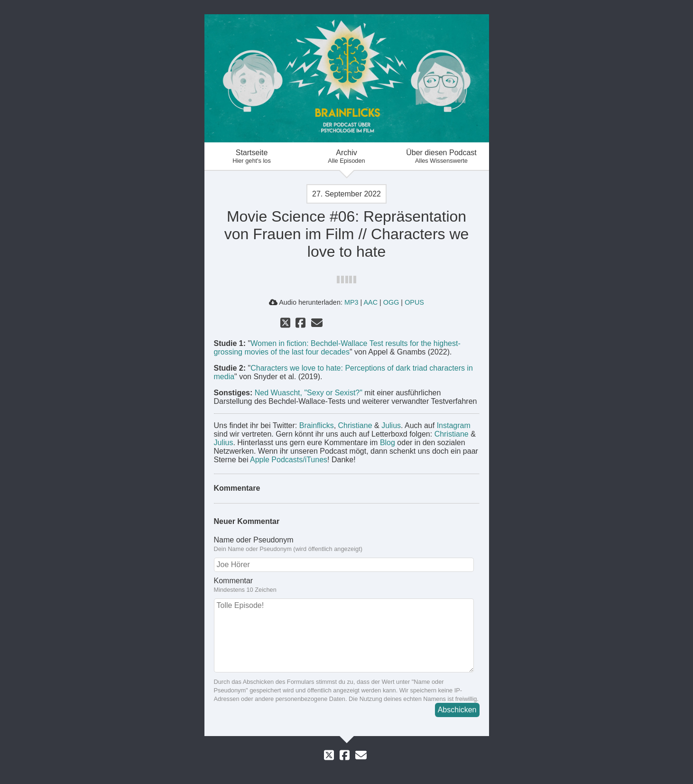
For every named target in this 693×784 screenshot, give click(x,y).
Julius (391, 425)
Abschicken (457, 710)
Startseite (252, 156)
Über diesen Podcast (442, 156)
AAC (370, 302)
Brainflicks (317, 425)
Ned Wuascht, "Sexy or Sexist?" (309, 393)
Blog (388, 443)
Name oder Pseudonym (347, 544)
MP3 (351, 302)
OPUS (414, 302)
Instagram (454, 425)
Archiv (347, 156)
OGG (391, 302)
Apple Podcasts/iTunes (289, 460)
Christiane (355, 425)
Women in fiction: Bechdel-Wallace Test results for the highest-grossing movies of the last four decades (337, 348)
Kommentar (347, 585)
